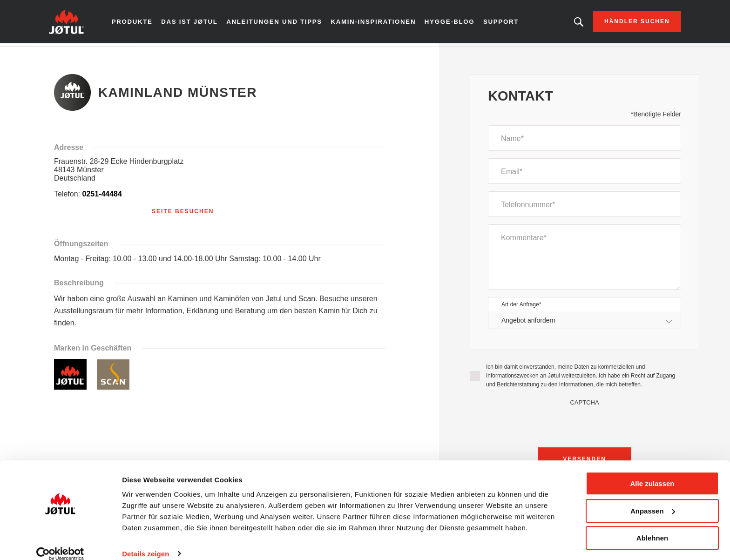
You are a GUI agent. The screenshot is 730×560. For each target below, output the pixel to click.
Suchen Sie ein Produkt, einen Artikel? (567, 23)
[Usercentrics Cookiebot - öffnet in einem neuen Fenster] (60, 542)
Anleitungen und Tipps (281, 23)
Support (498, 23)
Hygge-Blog (448, 23)
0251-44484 (102, 197)
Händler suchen (625, 23)
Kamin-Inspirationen (374, 23)
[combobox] (585, 323)
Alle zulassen (652, 472)
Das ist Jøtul (199, 23)
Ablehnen (652, 526)
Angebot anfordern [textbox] (528, 323)
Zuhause (72, 55)
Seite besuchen (183, 215)
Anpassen (653, 499)
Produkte (144, 23)
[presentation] (585, 427)
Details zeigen (145, 542)
